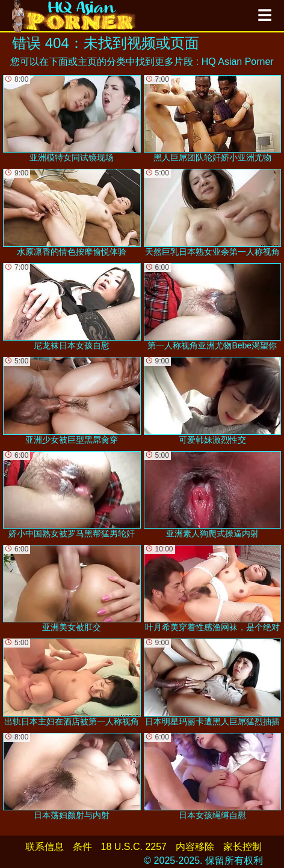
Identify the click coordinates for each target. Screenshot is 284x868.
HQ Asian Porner (238, 62)
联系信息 (45, 847)
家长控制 (242, 847)
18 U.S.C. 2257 (134, 847)
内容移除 (195, 847)
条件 (82, 847)
